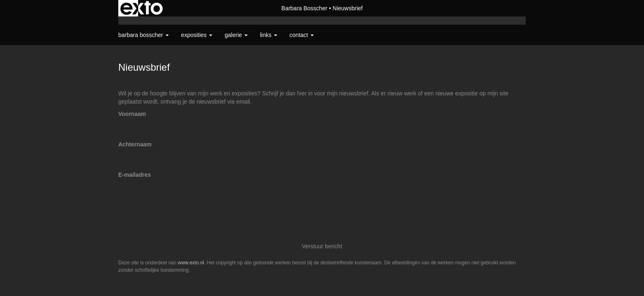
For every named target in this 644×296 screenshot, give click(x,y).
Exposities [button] (197, 35)
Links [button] (269, 35)
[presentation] (181, 217)
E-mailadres (135, 175)
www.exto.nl (191, 263)
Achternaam (135, 144)
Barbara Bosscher (304, 8)
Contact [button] (302, 35)
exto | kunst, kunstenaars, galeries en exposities (141, 8)
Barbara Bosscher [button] (144, 35)
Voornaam (132, 114)
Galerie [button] (236, 35)
